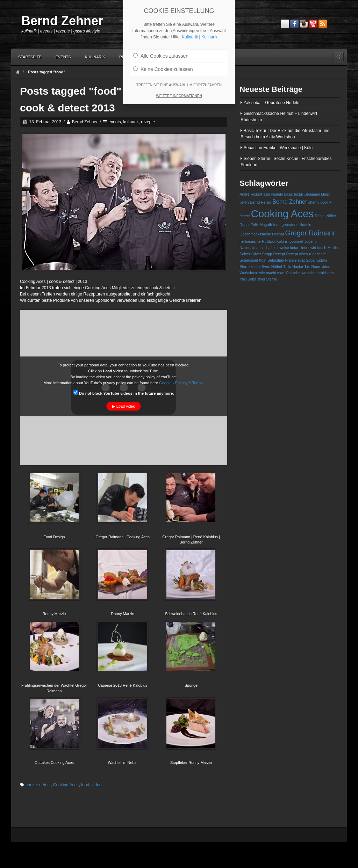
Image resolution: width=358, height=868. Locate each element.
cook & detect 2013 (67, 108)
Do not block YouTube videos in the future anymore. (124, 392)
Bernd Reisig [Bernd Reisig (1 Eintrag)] (261, 202)
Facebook (294, 24)
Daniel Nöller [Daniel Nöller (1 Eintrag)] (325, 216)
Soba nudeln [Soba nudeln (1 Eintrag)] (316, 260)
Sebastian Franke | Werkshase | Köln (278, 148)
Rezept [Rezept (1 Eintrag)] (279, 254)
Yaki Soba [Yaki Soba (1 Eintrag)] (248, 279)
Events (63, 57)
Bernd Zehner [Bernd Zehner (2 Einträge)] (290, 202)
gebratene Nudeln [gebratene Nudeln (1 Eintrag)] (297, 225)
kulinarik (131, 122)
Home (18, 72)
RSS (323, 24)
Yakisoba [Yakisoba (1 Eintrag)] (326, 273)
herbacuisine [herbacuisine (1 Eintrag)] (250, 241)
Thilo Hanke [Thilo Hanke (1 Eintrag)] (293, 267)
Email (285, 24)
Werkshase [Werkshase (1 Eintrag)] (249, 273)
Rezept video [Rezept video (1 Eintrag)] (297, 254)
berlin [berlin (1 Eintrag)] (244, 202)
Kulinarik (95, 57)
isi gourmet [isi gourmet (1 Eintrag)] (294, 241)
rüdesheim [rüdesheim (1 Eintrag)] (318, 254)
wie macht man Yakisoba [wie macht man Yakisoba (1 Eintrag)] (280, 273)
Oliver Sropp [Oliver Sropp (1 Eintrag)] (262, 254)
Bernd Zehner (62, 21)
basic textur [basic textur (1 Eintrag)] (294, 194)
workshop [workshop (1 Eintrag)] (310, 273)
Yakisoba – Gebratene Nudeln (271, 103)
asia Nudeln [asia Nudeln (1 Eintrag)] (273, 194)
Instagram (304, 24)
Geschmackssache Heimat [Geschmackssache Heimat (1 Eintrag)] (262, 234)
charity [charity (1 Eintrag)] (314, 202)
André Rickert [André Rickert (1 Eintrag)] (251, 194)
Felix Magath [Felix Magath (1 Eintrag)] (261, 225)
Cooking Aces (66, 785)
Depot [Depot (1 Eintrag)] (244, 225)
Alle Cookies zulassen (161, 53)
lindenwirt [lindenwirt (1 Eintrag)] (308, 248)
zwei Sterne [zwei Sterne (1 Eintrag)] (267, 279)
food (85, 785)
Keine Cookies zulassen (163, 66)
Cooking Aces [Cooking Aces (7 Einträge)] (282, 214)
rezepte (148, 122)
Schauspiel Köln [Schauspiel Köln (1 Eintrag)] (253, 260)
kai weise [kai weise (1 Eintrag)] (281, 248)
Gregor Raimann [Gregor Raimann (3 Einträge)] (311, 233)
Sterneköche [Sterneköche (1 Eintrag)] (250, 267)
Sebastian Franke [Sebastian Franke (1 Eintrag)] (282, 260)
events (115, 122)
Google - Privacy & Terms (181, 382)
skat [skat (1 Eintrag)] (301, 260)
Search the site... (338, 57)
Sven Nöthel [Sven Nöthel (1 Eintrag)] (272, 267)
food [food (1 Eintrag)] (277, 225)
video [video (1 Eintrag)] (326, 267)
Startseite (30, 57)
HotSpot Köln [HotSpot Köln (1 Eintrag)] (273, 241)
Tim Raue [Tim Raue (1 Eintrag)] (312, 267)
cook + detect (38, 785)
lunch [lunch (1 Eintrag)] (322, 248)
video (97, 785)
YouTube (313, 24)
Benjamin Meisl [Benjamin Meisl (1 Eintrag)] (317, 194)
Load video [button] (126, 406)
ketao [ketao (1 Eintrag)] (295, 248)
